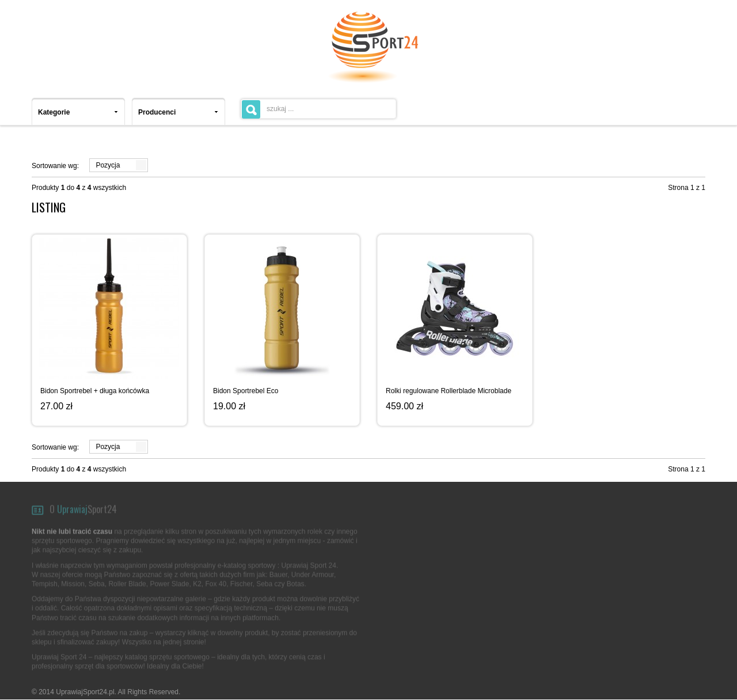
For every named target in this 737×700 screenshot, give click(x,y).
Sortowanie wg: (55, 166)
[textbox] (318, 109)
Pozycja (108, 165)
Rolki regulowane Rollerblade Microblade (449, 391)
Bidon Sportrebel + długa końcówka (95, 391)
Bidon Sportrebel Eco (246, 391)
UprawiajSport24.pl (85, 692)
